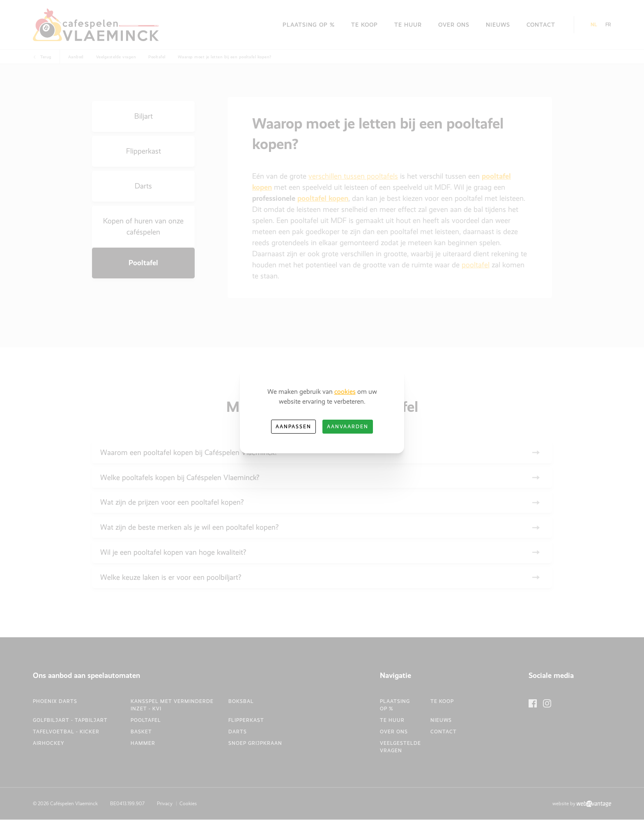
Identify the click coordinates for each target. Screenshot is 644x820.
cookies (345, 392)
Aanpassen (293, 427)
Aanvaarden (348, 427)
